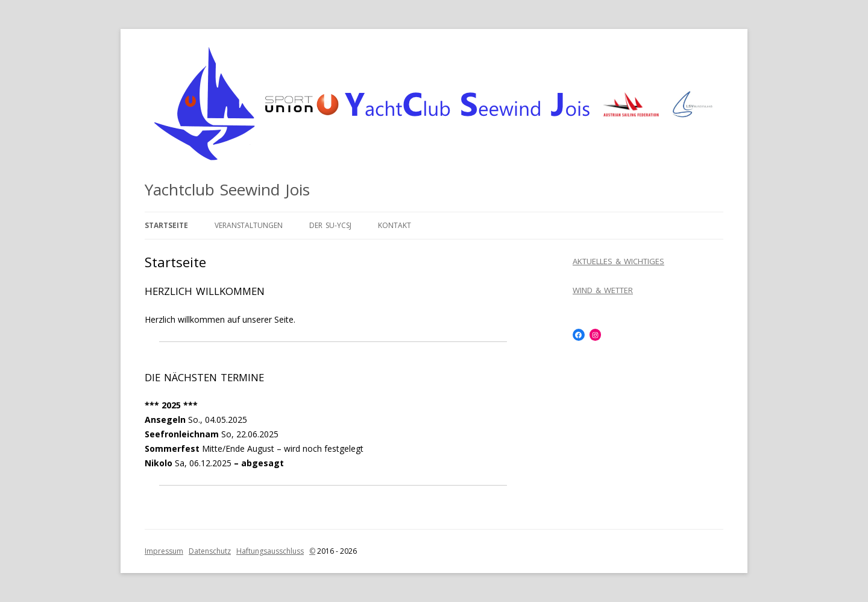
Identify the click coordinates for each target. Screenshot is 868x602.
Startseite (166, 225)
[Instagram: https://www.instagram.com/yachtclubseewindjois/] (596, 335)
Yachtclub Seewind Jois (227, 189)
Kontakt (395, 225)
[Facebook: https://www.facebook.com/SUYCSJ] (579, 335)
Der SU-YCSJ (330, 225)
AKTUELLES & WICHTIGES (618, 261)
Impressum (164, 551)
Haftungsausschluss (270, 551)
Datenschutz (210, 551)
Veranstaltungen (249, 225)
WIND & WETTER (603, 290)
